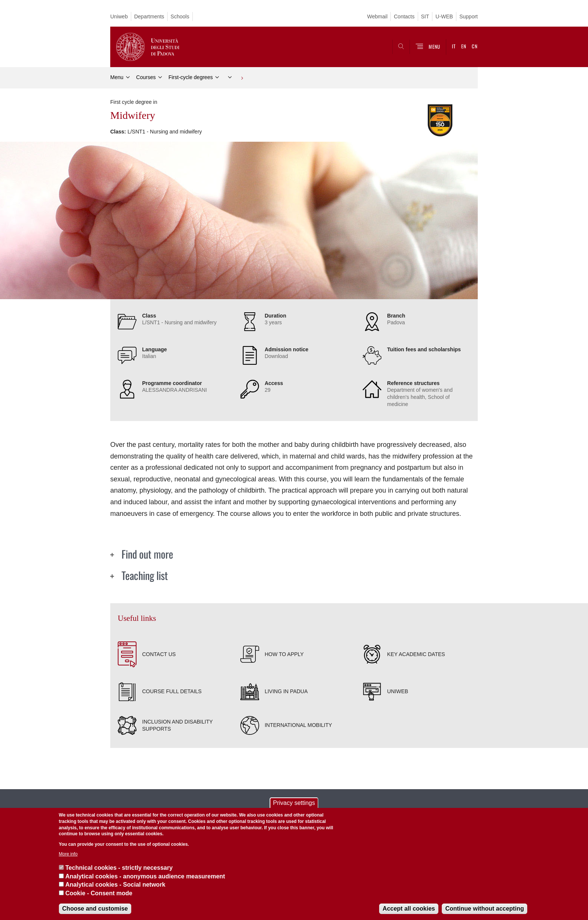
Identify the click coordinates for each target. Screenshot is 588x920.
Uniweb (119, 16)
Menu (117, 77)
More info (68, 854)
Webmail (377, 16)
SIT (425, 16)
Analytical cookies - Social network (115, 885)
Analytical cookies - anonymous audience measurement (145, 876)
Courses (146, 77)
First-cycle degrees (190, 77)
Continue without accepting (484, 909)
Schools (180, 16)
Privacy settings (294, 803)
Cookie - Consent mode (99, 893)
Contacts (404, 16)
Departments (149, 16)
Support (469, 16)
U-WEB (444, 16)
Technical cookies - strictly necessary (119, 868)
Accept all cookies (409, 909)
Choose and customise (95, 909)
